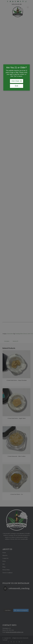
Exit (17, 86)
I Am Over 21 (16, 81)
